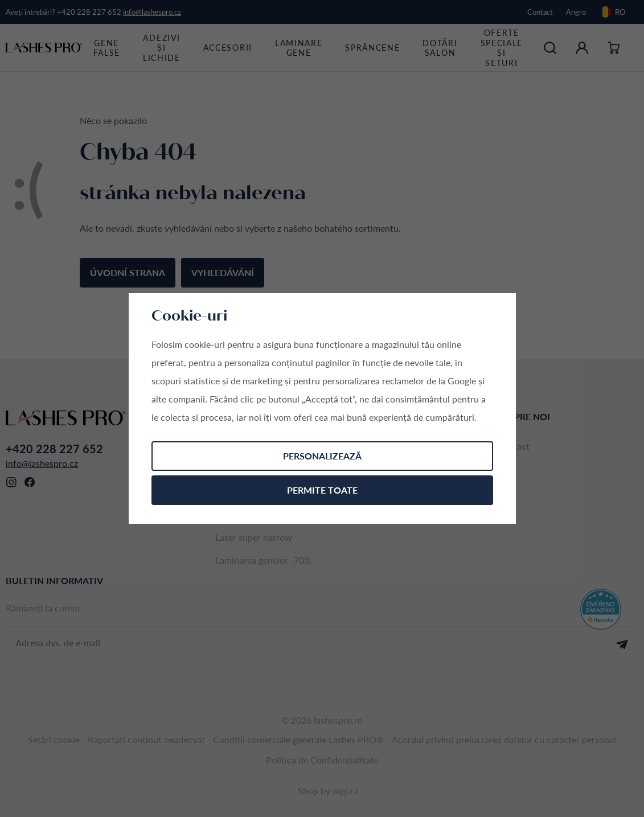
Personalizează (322, 456)
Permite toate (322, 490)
